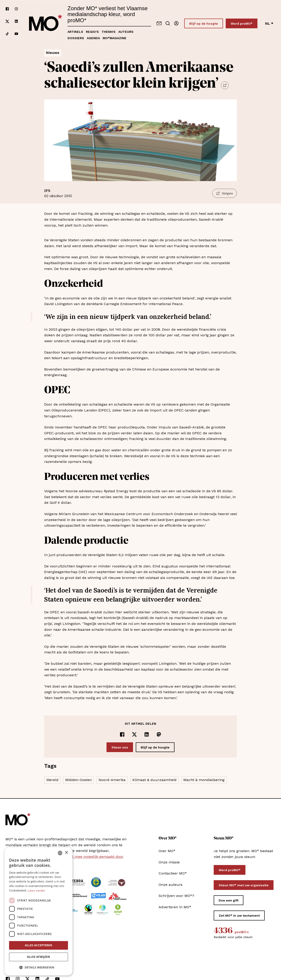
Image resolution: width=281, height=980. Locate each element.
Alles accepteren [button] (39, 945)
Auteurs (126, 32)
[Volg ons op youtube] (16, 34)
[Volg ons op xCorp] (7, 21)
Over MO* (167, 851)
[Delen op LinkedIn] (147, 734)
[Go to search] (168, 23)
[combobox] (60, 853)
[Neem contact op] (159, 23)
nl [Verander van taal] (269, 23)
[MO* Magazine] (46, 23)
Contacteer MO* (173, 873)
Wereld (52, 780)
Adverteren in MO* (175, 907)
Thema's (109, 32)
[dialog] (39, 911)
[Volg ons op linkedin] (16, 21)
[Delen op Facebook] (122, 734)
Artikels (75, 32)
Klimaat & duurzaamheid (154, 780)
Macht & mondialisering (204, 780)
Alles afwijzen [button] (39, 957)
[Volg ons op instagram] (16, 9)
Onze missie (169, 862)
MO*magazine (115, 38)
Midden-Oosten (79, 780)
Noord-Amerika (112, 780)
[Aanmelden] (176, 23)
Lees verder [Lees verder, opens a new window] (37, 891)
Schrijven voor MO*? (176, 896)
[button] (39, 968)
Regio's (92, 32)
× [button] (66, 853)
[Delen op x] (134, 734)
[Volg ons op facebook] (7, 9)
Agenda (93, 38)
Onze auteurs (171, 885)
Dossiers (76, 38)
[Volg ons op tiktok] (7, 34)
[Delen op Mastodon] (159, 734)
